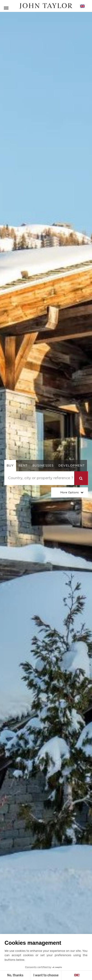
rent (23, 465)
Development (72, 465)
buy (10, 465)
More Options (70, 492)
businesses (43, 465)
